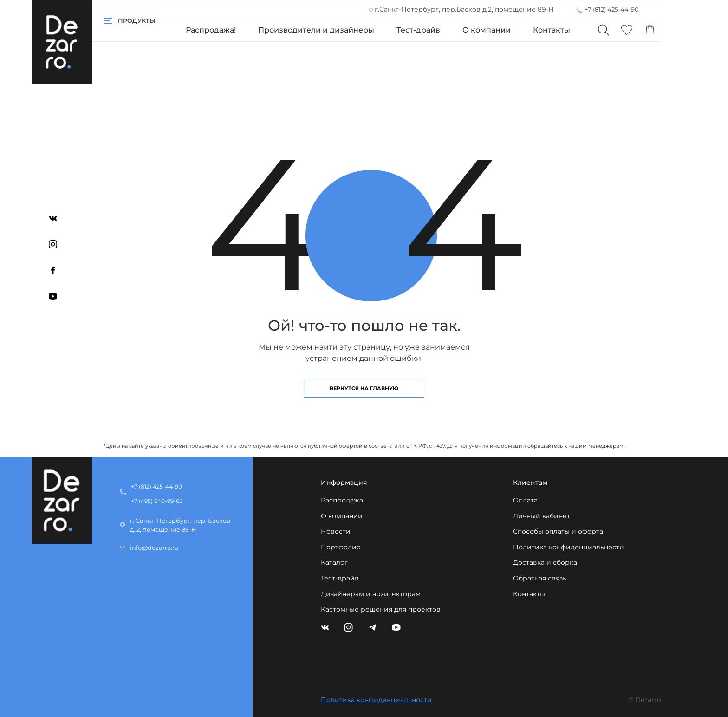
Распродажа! (211, 30)
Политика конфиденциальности (569, 547)
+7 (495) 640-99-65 (157, 501)
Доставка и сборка (545, 562)
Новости (336, 531)
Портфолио (341, 547)
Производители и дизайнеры (316, 30)
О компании (487, 30)
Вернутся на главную (364, 388)
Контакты (552, 30)
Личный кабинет (542, 516)
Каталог (334, 562)
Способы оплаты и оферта (558, 531)
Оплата (525, 500)
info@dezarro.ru (154, 548)
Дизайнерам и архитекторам (371, 594)
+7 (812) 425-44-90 (612, 9)
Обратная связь (540, 578)
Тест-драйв (418, 30)
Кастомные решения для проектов (381, 609)
